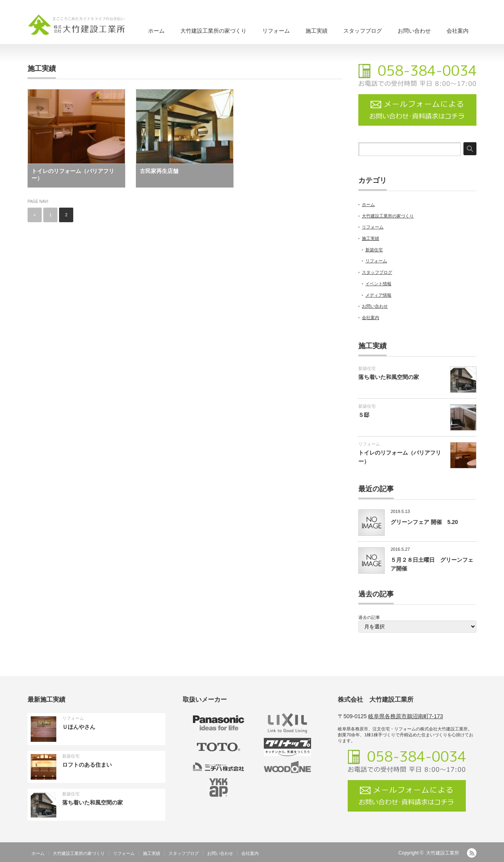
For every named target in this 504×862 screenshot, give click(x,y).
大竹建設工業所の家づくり (213, 31)
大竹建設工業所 (443, 853)
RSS (472, 853)
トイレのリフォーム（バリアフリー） (73, 175)
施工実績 (317, 31)
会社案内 (458, 31)
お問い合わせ (414, 31)
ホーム (156, 31)
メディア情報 (378, 295)
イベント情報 (378, 284)
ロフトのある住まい (87, 765)
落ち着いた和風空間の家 (389, 377)
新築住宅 (374, 250)
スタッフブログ (363, 31)
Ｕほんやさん (79, 727)
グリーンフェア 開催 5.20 (424, 522)
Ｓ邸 (364, 415)
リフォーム (276, 31)
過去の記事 (369, 617)
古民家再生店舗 (159, 171)
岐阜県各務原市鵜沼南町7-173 (406, 716)
